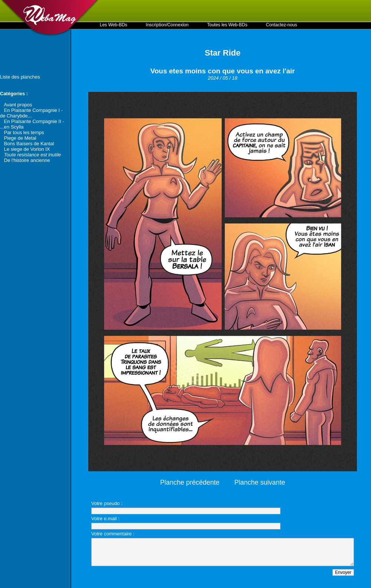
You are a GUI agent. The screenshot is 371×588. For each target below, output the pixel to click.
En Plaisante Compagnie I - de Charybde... (31, 113)
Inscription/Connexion (167, 25)
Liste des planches (20, 77)
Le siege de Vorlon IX (27, 149)
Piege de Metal (20, 138)
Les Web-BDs (114, 25)
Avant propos (18, 105)
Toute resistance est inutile (32, 155)
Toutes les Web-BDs (227, 25)
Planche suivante (260, 482)
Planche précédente (190, 482)
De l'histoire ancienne (27, 160)
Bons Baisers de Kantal (29, 144)
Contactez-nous (282, 25)
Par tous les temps (24, 132)
